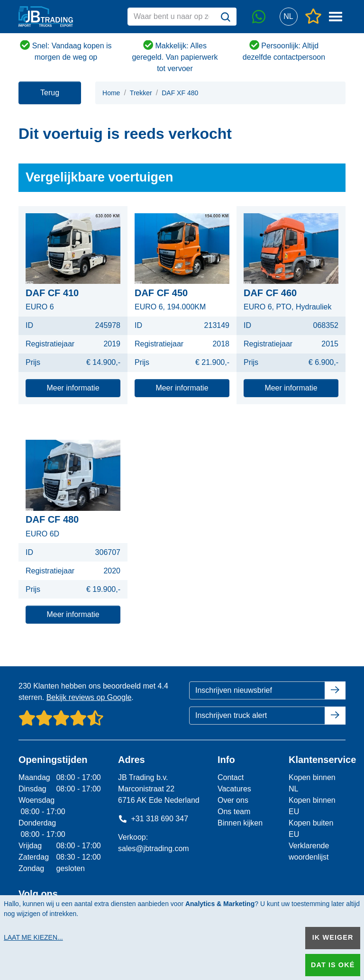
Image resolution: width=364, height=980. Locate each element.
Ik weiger (333, 937)
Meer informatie (73, 388)
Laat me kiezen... (33, 937)
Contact (231, 777)
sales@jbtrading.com (154, 848)
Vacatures (234, 789)
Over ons (233, 800)
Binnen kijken (240, 823)
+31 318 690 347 (153, 819)
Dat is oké (333, 965)
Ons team (234, 812)
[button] (288, 17)
